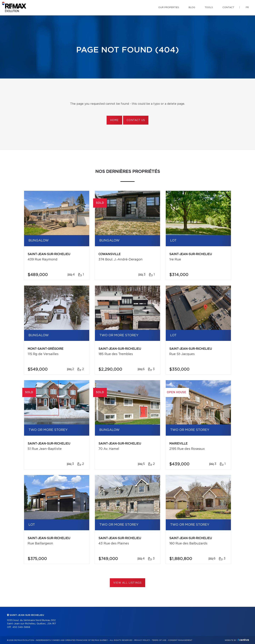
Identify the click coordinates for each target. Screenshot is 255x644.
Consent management (180, 640)
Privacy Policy (142, 640)
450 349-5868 (21, 627)
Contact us (136, 120)
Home (114, 120)
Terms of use (159, 640)
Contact (228, 8)
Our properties (169, 8)
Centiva (243, 640)
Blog (192, 8)
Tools (209, 8)
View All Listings (127, 583)
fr (247, 8)
